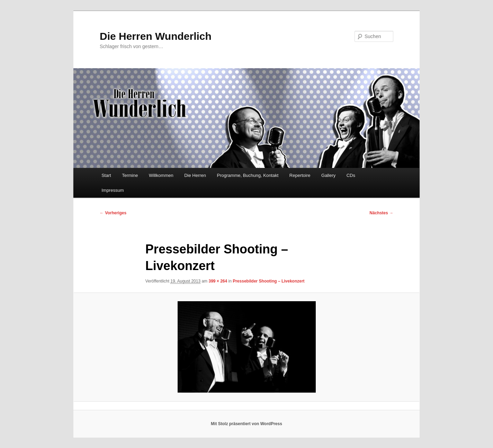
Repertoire (300, 175)
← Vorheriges (113, 213)
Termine (130, 175)
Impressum (113, 190)
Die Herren (195, 175)
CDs (351, 175)
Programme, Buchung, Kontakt (248, 175)
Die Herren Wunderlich (156, 36)
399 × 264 (218, 281)
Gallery (328, 175)
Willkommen (161, 175)
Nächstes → (381, 213)
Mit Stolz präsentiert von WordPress (247, 424)
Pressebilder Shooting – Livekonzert (268, 281)
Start (106, 175)
